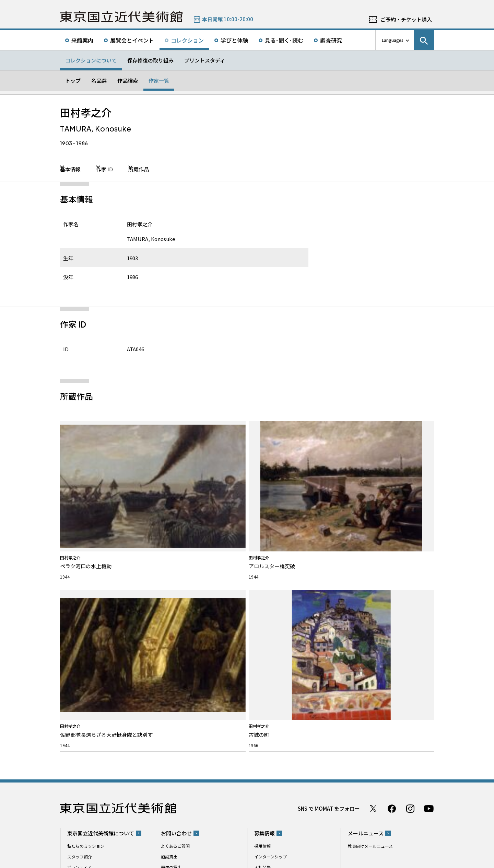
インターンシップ (270, 612)
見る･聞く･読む (284, 40)
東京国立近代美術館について (101, 589)
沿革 (71, 634)
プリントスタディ (205, 60)
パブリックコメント (273, 634)
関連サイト (147, 835)
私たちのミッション (86, 602)
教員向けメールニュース (370, 602)
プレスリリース (81, 692)
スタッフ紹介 (80, 612)
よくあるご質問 (175, 602)
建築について (80, 644)
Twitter (373, 564)
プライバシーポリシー (118, 861)
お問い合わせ (176, 589)
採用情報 (262, 602)
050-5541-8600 (275, 751)
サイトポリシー (79, 861)
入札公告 (262, 623)
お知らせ (78, 679)
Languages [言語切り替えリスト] (393, 40)
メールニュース (366, 589)
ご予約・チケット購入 (406, 19)
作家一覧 (159, 81)
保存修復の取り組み (150, 60)
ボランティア (79, 623)
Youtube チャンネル (429, 564)
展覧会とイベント (132, 40)
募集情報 (264, 589)
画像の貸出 (171, 623)
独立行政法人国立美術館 (88, 835)
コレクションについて (91, 60)
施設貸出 (169, 612)
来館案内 (82, 40)
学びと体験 (234, 40)
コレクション (187, 40)
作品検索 (128, 81)
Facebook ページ (392, 564)
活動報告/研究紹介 (85, 655)
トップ (73, 81)
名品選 (99, 81)
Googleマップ (267, 733)
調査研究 (331, 40)
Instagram (410, 564)
